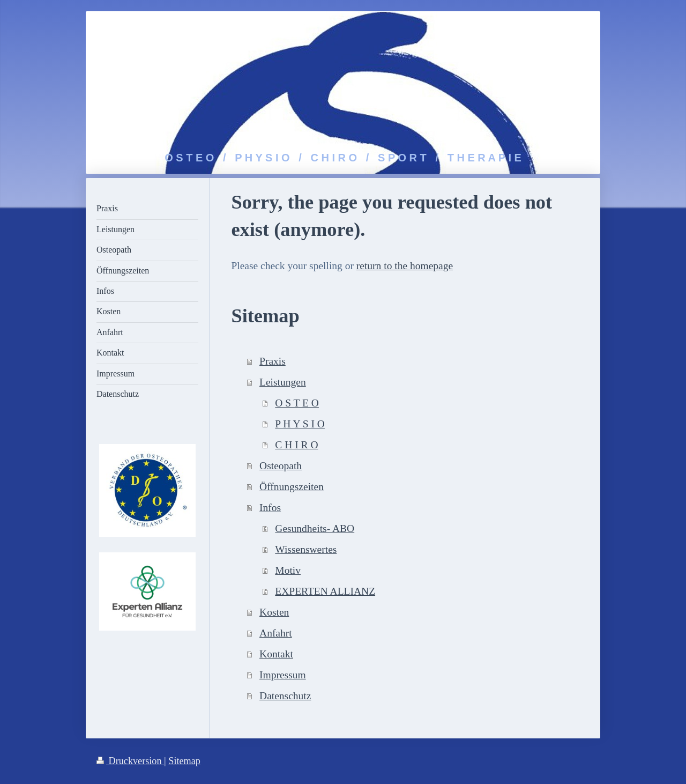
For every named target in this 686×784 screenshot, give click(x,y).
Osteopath (281, 466)
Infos (270, 508)
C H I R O (296, 445)
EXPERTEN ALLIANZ (325, 591)
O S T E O (297, 403)
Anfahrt (276, 633)
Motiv (288, 570)
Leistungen (283, 382)
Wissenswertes (306, 549)
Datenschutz (285, 696)
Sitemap (184, 761)
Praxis (273, 361)
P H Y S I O (300, 424)
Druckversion (130, 761)
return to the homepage (405, 266)
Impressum (283, 675)
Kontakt (276, 654)
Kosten (274, 612)
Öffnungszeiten (292, 487)
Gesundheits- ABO (315, 528)
